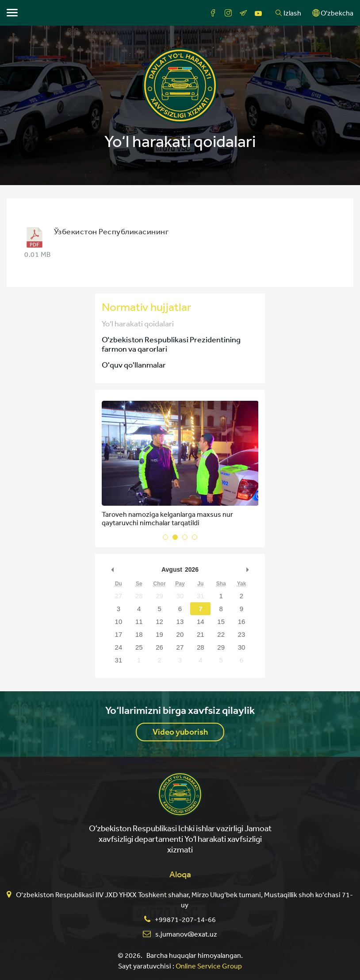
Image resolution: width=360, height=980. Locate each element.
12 (159, 622)
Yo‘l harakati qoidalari (138, 323)
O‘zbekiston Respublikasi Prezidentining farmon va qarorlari (171, 344)
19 (159, 634)
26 (159, 647)
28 (139, 596)
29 (159, 596)
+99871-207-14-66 (185, 919)
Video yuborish (180, 732)
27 (119, 596)
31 (201, 596)
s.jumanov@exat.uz (186, 934)
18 (139, 634)
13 (180, 622)
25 (139, 647)
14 (201, 622)
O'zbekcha (333, 13)
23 (242, 634)
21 (201, 634)
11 (139, 622)
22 (221, 634)
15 (221, 622)
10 (119, 622)
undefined (113, 569)
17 (119, 634)
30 (180, 596)
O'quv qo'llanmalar (134, 364)
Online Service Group (209, 966)
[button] (165, 537)
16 (242, 622)
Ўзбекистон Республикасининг (111, 231)
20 (180, 634)
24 (119, 647)
